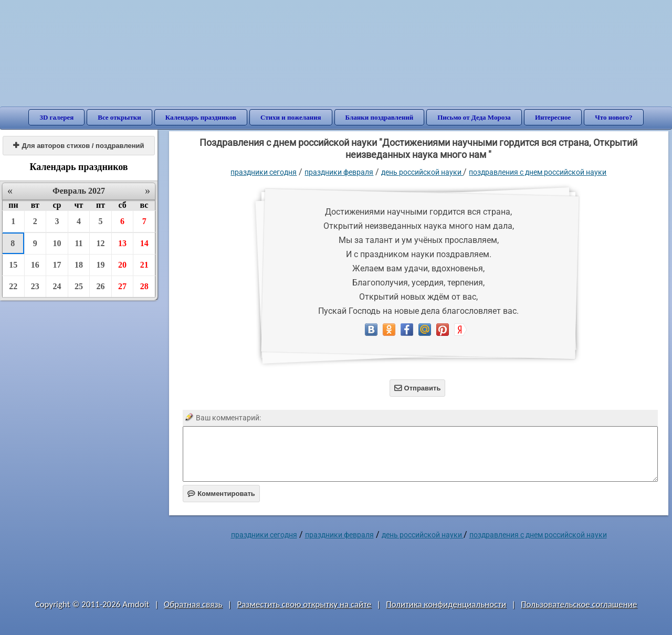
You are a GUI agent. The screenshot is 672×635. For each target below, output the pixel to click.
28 (144, 286)
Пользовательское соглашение (579, 604)
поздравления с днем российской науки (538, 172)
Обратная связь (193, 604)
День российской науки (422, 172)
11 (78, 243)
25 (79, 286)
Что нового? (613, 117)
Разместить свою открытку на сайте (304, 604)
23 (35, 286)
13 (122, 243)
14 (144, 243)
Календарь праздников (201, 117)
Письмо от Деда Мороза (474, 117)
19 (101, 265)
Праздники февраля (339, 172)
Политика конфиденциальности (446, 604)
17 (57, 265)
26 (101, 286)
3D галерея (56, 117)
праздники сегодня (264, 172)
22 (13, 286)
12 (101, 243)
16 (35, 265)
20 (122, 265)
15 (13, 265)
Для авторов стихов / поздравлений (78, 146)
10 (57, 243)
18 (79, 265)
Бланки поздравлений (380, 117)
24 (57, 286)
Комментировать (221, 494)
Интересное (553, 117)
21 (144, 265)
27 (122, 286)
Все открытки (119, 117)
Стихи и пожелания (291, 117)
